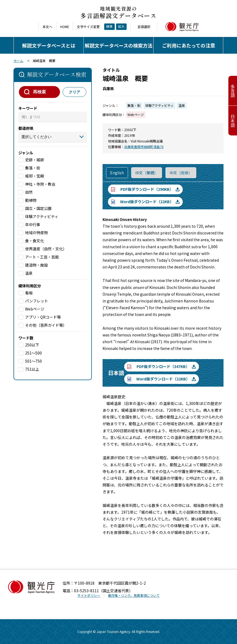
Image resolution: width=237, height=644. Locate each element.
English (117, 173)
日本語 (233, 121)
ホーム (18, 61)
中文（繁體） (147, 173)
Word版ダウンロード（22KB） (147, 202)
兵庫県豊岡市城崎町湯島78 (144, 147)
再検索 (39, 92)
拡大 (121, 26)
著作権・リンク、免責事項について (134, 595)
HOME (65, 27)
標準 (109, 26)
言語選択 (144, 27)
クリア (75, 92)
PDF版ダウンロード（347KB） (163, 366)
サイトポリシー (89, 595)
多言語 (233, 91)
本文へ (48, 27)
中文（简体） (181, 173)
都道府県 (26, 128)
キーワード (28, 108)
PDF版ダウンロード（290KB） (147, 189)
